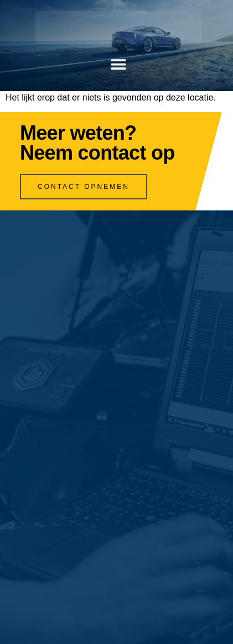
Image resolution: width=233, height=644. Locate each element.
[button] (119, 64)
